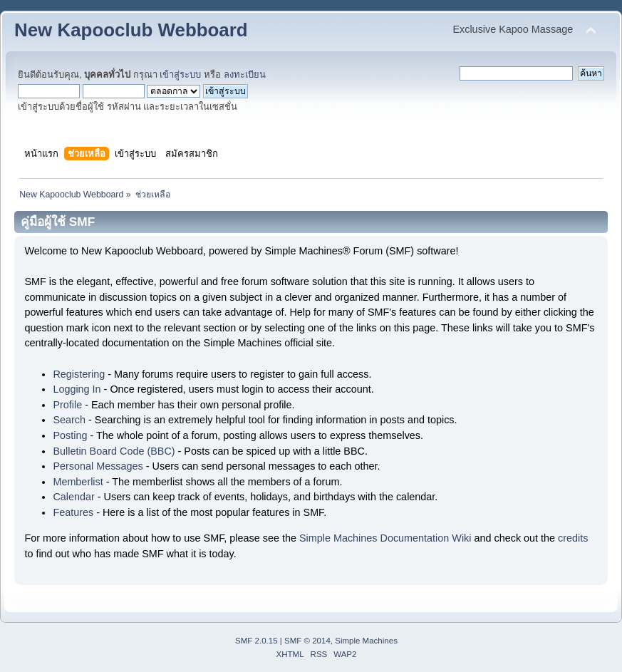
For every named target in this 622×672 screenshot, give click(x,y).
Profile (67, 405)
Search (69, 420)
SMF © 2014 (307, 641)
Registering (79, 374)
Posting (70, 435)
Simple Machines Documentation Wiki (385, 538)
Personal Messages (98, 466)
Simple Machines (366, 641)
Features (73, 512)
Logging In (77, 389)
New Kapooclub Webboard (131, 30)
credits (573, 538)
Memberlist (78, 482)
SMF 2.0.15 (256, 641)
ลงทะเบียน (245, 74)
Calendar (73, 497)
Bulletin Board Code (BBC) (114, 451)
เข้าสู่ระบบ (180, 74)
